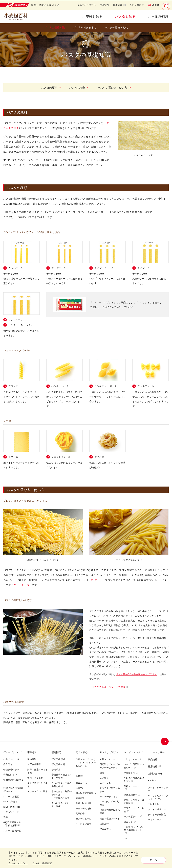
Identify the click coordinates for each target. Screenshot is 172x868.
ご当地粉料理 (158, 17)
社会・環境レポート (110, 819)
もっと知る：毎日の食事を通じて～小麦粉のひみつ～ (62, 795)
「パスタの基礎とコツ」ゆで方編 (109, 687)
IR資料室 (80, 798)
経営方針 (80, 788)
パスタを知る (125, 17)
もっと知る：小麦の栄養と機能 (62, 785)
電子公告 (80, 814)
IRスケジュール (83, 819)
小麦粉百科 (131, 773)
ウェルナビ (105, 829)
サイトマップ (155, 820)
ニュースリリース (87, 5)
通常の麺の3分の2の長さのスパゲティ (138, 674)
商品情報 (105, 5)
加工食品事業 (34, 764)
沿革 (6, 817)
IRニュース (81, 783)
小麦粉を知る (92, 17)
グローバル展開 (11, 797)
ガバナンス (105, 783)
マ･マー (95, 580)
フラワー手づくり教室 (134, 810)
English (154, 5)
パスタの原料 (51, 88)
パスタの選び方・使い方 (114, 88)
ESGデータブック (109, 797)
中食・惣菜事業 (35, 778)
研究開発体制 (58, 764)
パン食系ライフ (133, 817)
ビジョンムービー (12, 812)
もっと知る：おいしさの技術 (62, 805)
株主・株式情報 (83, 809)
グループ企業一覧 (12, 831)
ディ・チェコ (21, 585)
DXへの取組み (10, 802)
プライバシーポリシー (158, 789)
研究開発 (56, 752)
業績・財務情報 (83, 803)
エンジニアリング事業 (37, 785)
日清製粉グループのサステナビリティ (110, 766)
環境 (102, 773)
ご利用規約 (154, 804)
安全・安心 (82, 752)
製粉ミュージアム (133, 788)
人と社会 (104, 778)
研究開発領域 (58, 759)
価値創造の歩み (11, 770)
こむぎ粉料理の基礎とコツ (134, 780)
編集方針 (104, 824)
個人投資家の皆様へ (86, 793)
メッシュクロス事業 (37, 791)
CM (126, 839)
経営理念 (8, 764)
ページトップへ (165, 741)
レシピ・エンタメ (133, 752)
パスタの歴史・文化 (116, 27)
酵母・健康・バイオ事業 (37, 771)
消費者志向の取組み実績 (110, 812)
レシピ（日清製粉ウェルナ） (134, 766)
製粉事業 (32, 759)
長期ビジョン (10, 775)
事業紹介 (32, 752)
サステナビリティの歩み (110, 790)
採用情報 (120, 5)
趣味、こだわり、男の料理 (134, 801)
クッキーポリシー (157, 809)
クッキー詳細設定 (157, 815)
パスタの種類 (79, 88)
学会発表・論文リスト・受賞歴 (62, 776)
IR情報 (79, 776)
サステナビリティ (109, 752)
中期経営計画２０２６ (13, 781)
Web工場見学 (132, 795)
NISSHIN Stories (12, 807)
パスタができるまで (85, 27)
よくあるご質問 (83, 824)
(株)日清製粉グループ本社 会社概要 (13, 824)
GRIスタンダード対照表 (110, 803)
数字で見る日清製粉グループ (13, 790)
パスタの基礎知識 (54, 27)
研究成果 (56, 770)
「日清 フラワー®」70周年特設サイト (134, 830)
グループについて (13, 752)
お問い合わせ (137, 5)
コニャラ (130, 822)
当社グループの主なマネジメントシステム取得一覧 (86, 763)
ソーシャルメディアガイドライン (158, 798)
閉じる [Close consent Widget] (153, 860)
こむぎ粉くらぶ (133, 759)
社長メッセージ (11, 759)
